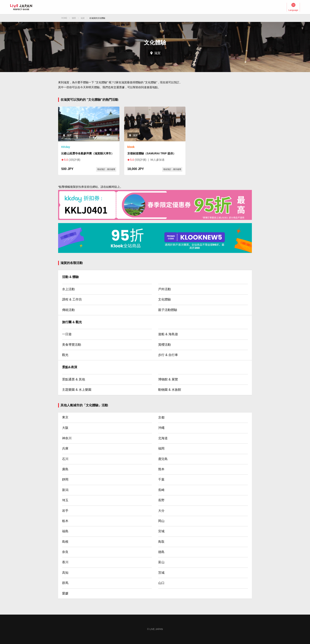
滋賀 (83, 18)
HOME (64, 18)
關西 (74, 18)
